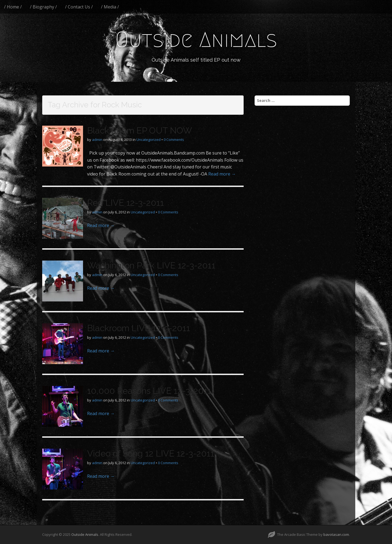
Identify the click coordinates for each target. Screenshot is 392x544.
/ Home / (13, 7)
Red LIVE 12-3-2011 (125, 203)
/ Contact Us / (79, 7)
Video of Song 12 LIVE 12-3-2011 (151, 453)
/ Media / (110, 7)
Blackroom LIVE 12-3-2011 (139, 328)
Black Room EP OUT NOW (140, 130)
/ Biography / (43, 7)
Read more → (222, 174)
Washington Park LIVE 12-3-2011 (151, 265)
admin (97, 140)
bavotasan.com (336, 534)
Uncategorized (148, 140)
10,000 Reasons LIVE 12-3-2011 (149, 391)
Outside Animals (196, 40)
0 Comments (174, 140)
